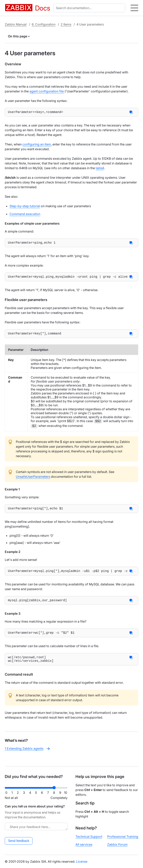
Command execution (25, 215)
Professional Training (123, 837)
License (82, 861)
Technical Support (89, 837)
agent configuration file (47, 91)
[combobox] (90, 8)
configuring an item (37, 145)
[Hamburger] (134, 8)
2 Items (66, 24)
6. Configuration (44, 24)
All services (84, 844)
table (99, 169)
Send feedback (19, 841)
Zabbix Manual (16, 24)
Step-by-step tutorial (25, 207)
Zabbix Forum (117, 844)
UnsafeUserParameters (33, 480)
